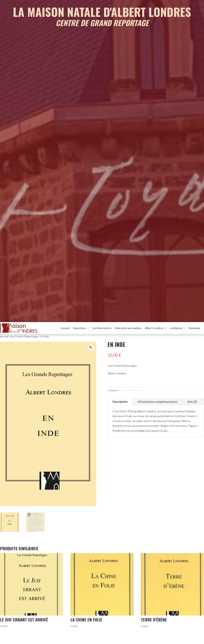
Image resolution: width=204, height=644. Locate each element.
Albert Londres (154, 328)
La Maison (176, 328)
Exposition (79, 328)
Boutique (195, 328)
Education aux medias (128, 328)
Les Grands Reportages (24, 337)
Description (120, 402)
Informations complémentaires (157, 402)
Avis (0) (192, 402)
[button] (91, 347)
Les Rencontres (102, 328)
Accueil (65, 328)
